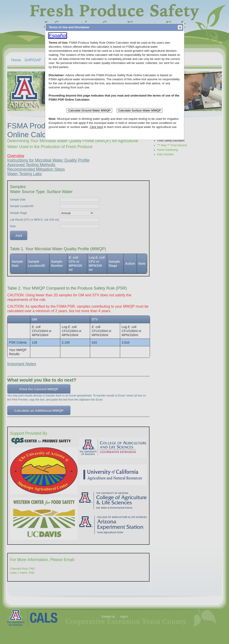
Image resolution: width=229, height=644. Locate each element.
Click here (96, 127)
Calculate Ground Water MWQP (89, 110)
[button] (180, 27)
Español (58, 36)
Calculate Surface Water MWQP (140, 110)
